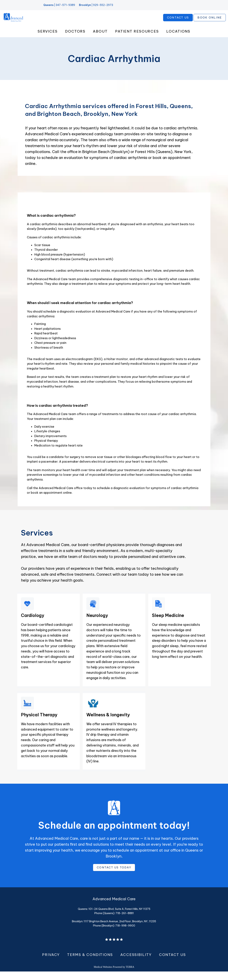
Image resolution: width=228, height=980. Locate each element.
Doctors (75, 39)
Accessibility (136, 963)
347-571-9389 (65, 5)
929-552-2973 (103, 5)
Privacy (51, 963)
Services (48, 39)
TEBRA (130, 975)
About (100, 39)
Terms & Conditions (90, 963)
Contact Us (172, 963)
